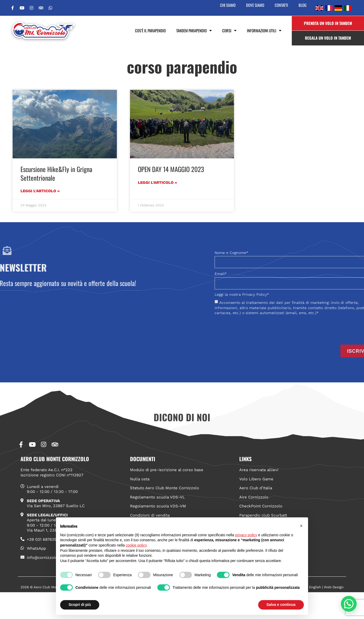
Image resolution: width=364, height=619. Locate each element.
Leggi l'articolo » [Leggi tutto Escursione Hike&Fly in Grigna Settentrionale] (40, 191)
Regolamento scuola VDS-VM (158, 506)
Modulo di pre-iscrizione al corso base (167, 470)
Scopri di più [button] (80, 605)
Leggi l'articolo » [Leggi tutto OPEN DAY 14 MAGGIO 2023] (157, 183)
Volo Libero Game (256, 479)
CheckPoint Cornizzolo (261, 506)
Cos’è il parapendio (150, 30)
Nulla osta (140, 479)
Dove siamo (255, 5)
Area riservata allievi (259, 470)
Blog (303, 5)
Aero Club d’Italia (256, 488)
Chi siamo (228, 5)
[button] (349, 604)
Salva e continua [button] (281, 605)
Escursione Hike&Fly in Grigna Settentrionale (56, 173)
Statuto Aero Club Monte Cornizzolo (165, 488)
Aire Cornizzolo (254, 497)
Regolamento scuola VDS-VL (157, 497)
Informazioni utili (264, 31)
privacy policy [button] (246, 535)
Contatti (281, 5)
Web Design (334, 587)
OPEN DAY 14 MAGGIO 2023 (171, 169)
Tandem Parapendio (194, 31)
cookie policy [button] (136, 545)
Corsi (229, 31)
